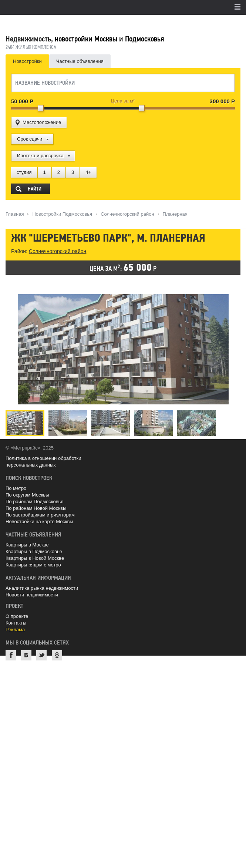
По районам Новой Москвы (36, 508)
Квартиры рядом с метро (33, 565)
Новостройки (27, 61)
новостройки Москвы (86, 39)
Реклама (15, 630)
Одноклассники (57, 655)
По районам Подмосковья (34, 502)
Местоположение (42, 122)
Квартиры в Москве (27, 545)
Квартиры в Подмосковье (34, 551)
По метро (16, 488)
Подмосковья (144, 39)
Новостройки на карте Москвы (39, 522)
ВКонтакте (26, 655)
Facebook (11, 655)
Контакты (16, 623)
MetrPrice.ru (45, 23)
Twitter (41, 655)
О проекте (17, 616)
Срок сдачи (30, 139)
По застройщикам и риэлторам (40, 515)
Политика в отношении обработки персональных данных (43, 462)
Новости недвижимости (32, 595)
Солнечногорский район (58, 251)
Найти (35, 189)
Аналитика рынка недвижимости (42, 588)
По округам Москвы (27, 495)
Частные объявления (80, 61)
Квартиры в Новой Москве (35, 558)
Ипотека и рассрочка (40, 156)
